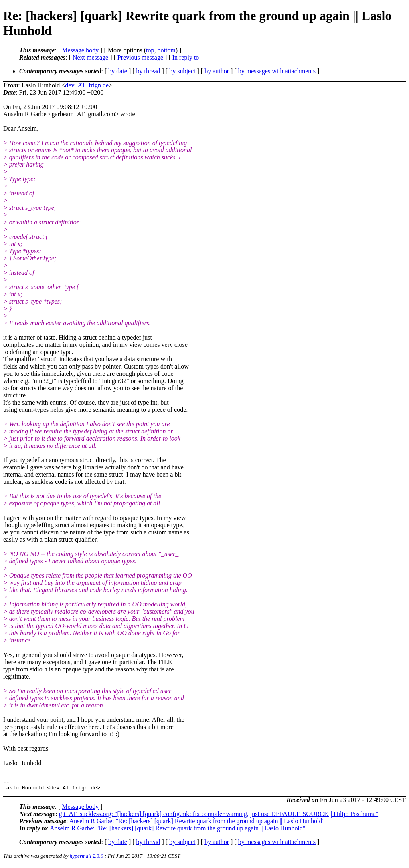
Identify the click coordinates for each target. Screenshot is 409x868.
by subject (182, 71)
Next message (90, 57)
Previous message (140, 57)
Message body (80, 50)
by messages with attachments (277, 71)
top (150, 50)
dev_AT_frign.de (87, 85)
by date (118, 71)
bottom (166, 50)
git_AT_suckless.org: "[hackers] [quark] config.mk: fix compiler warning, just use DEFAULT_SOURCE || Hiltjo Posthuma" (219, 816)
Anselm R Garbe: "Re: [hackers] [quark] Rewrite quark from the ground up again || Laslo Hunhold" (197, 823)
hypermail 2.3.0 (87, 858)
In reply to (186, 57)
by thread (148, 71)
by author (217, 71)
